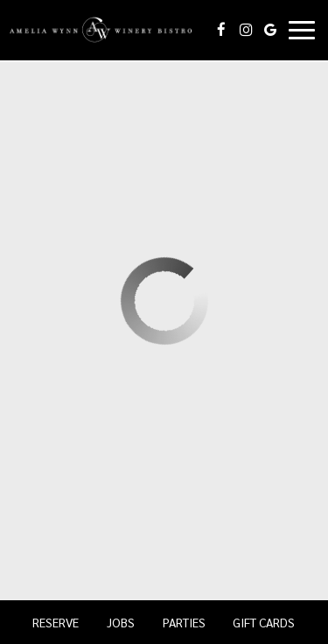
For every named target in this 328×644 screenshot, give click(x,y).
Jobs (121, 622)
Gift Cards (264, 622)
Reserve (56, 622)
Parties (184, 622)
